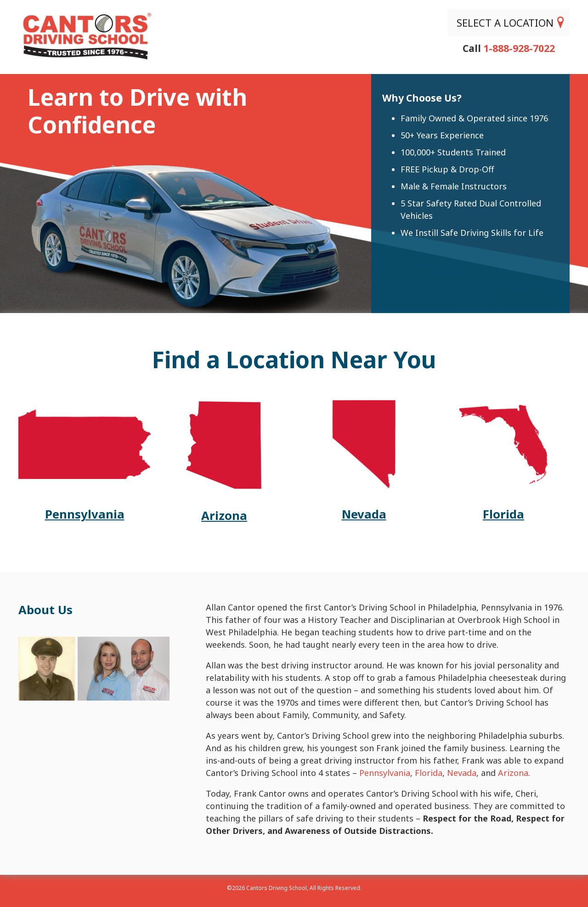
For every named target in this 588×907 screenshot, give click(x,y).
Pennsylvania (385, 773)
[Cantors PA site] (85, 485)
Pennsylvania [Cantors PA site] (85, 514)
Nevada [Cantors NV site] (364, 514)
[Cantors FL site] (503, 485)
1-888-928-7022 (519, 47)
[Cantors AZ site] (224, 486)
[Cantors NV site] (364, 485)
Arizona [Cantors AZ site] (224, 516)
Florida (429, 773)
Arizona (513, 773)
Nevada (462, 773)
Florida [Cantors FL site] (503, 514)
